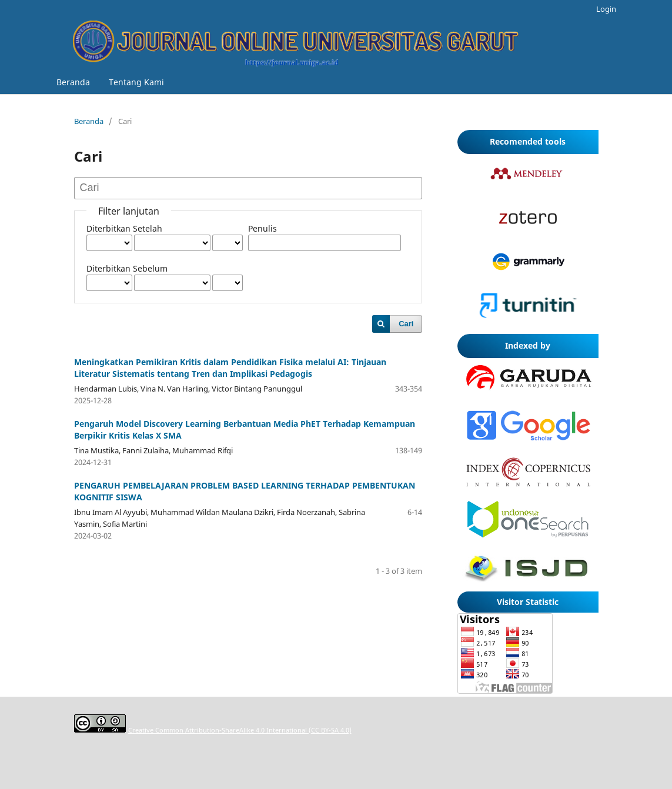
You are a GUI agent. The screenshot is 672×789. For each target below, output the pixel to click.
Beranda (73, 82)
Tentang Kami (136, 82)
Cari (406, 324)
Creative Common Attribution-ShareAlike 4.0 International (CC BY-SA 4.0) (240, 730)
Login (606, 9)
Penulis (263, 228)
